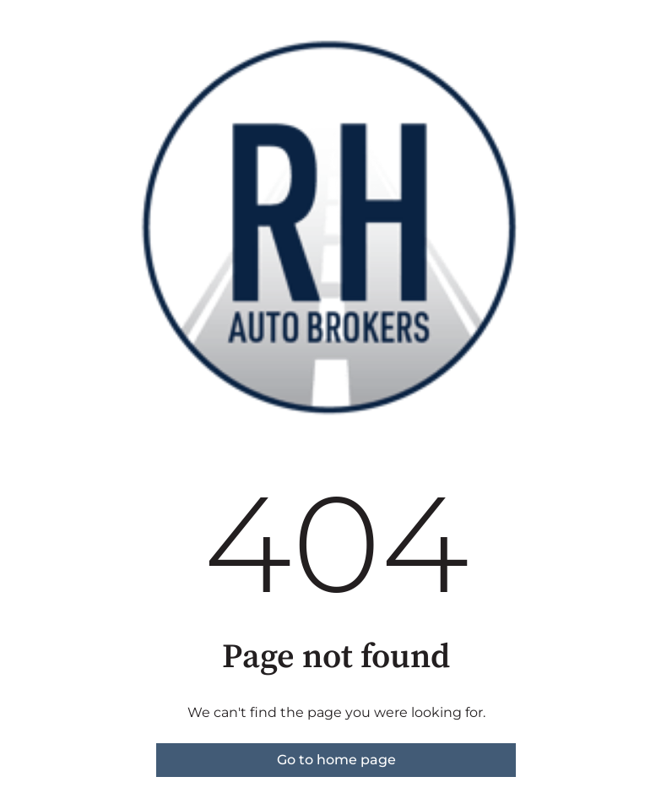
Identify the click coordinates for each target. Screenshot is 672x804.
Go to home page (336, 760)
